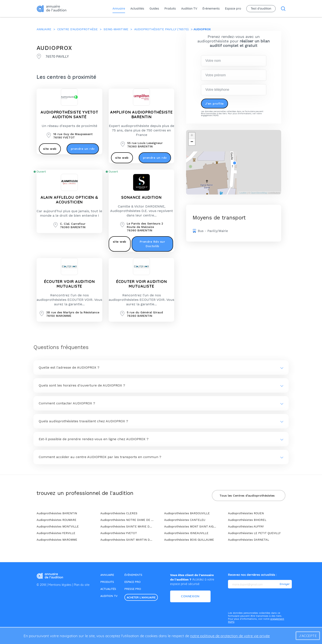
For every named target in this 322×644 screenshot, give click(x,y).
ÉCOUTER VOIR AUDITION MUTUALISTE (69, 284)
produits (107, 582)
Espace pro (233, 9)
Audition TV (189, 9)
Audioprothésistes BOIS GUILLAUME (189, 540)
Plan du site (82, 585)
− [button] (192, 142)
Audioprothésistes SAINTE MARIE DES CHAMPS (127, 527)
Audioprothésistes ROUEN (246, 513)
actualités (108, 589)
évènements (133, 575)
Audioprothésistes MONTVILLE (58, 527)
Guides (154, 9)
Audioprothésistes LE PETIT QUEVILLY (254, 533)
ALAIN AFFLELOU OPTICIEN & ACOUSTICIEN (70, 200)
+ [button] (192, 136)
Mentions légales (60, 585)
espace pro (133, 582)
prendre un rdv (83, 149)
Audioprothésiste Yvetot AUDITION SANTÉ (69, 115)
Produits (170, 9)
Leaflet (243, 193)
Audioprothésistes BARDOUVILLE (187, 513)
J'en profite (214, 104)
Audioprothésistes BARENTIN (57, 513)
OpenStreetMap (259, 193)
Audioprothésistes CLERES (119, 513)
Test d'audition (261, 9)
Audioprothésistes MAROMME (57, 540)
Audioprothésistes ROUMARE (56, 520)
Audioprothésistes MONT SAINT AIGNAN (191, 527)
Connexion (190, 596)
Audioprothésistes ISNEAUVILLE (186, 533)
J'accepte (308, 636)
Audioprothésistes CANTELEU (185, 520)
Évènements (211, 9)
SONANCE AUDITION (141, 197)
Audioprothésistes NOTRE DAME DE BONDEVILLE (127, 520)
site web (50, 149)
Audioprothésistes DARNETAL (249, 540)
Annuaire (119, 9)
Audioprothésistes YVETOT (119, 533)
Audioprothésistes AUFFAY (246, 527)
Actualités (137, 9)
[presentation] (260, 600)
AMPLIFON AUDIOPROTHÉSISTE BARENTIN (141, 115)
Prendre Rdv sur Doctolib (152, 244)
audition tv (109, 596)
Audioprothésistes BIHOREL (247, 520)
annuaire (107, 575)
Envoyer (285, 584)
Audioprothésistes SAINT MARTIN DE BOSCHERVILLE (127, 540)
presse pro (133, 589)
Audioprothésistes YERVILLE (56, 533)
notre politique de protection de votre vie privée (230, 636)
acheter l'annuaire (141, 597)
